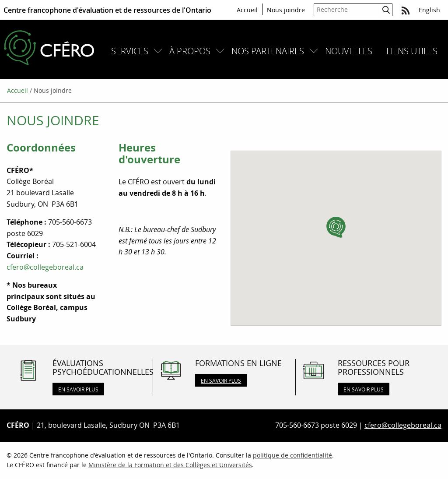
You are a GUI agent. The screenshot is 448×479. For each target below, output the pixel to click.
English (429, 10)
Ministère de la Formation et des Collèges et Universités (170, 465)
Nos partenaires (268, 51)
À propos (190, 51)
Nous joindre (286, 10)
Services (130, 51)
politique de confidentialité (292, 455)
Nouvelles (349, 51)
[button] (336, 227)
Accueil (247, 10)
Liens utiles (412, 51)
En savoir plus (78, 389)
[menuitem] (133, 51)
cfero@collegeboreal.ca (45, 267)
